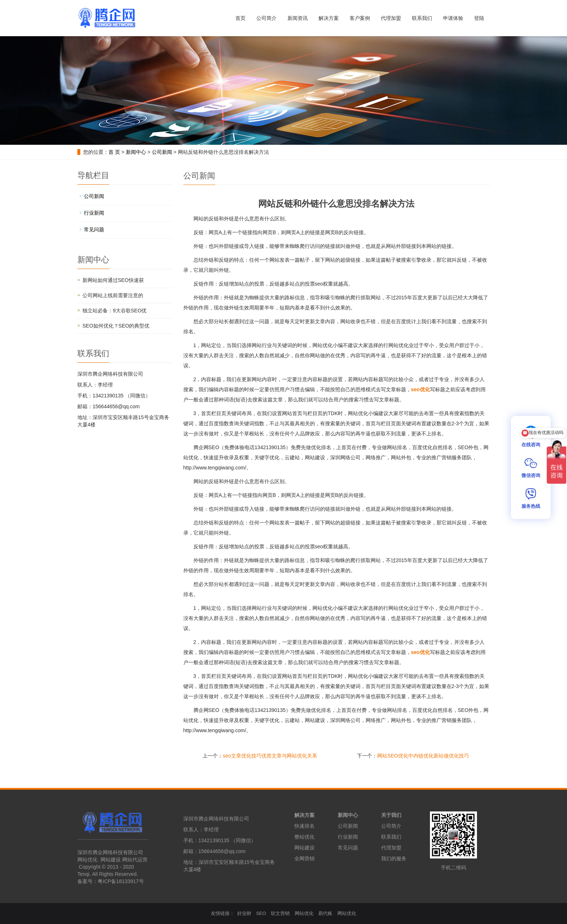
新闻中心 (136, 152)
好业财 (244, 913)
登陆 (479, 18)
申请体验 (453, 18)
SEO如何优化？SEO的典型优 (116, 326)
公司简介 (267, 18)
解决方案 (329, 18)
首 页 (114, 152)
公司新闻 (162, 152)
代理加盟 (391, 18)
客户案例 (360, 18)
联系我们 (422, 18)
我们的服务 (394, 858)
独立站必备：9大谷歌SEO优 (114, 311)
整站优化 (304, 837)
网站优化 (88, 860)
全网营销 (304, 858)
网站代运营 (134, 860)
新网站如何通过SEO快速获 (113, 280)
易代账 (325, 913)
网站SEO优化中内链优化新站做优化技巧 (423, 756)
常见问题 (94, 229)
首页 (240, 18)
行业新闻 (94, 213)
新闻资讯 (298, 18)
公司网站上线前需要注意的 (113, 295)
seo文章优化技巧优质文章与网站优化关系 (270, 756)
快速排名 (304, 826)
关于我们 (391, 815)
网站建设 (111, 860)
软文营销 (280, 913)
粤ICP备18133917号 (121, 881)
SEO (261, 913)
